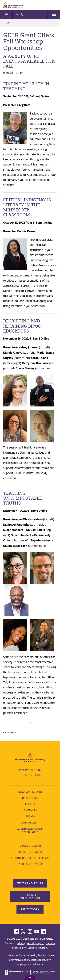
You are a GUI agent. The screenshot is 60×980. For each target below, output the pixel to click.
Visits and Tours (30, 883)
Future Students (30, 846)
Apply (20, 14)
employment (30, 823)
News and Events (30, 792)
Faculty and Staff (30, 864)
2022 (29, 23)
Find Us (30, 804)
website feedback (38, 948)
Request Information (30, 896)
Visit (6, 14)
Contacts (30, 810)
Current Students (30, 852)
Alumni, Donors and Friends (30, 858)
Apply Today (30, 909)
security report (35, 943)
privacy (21, 943)
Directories (30, 798)
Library (30, 816)
